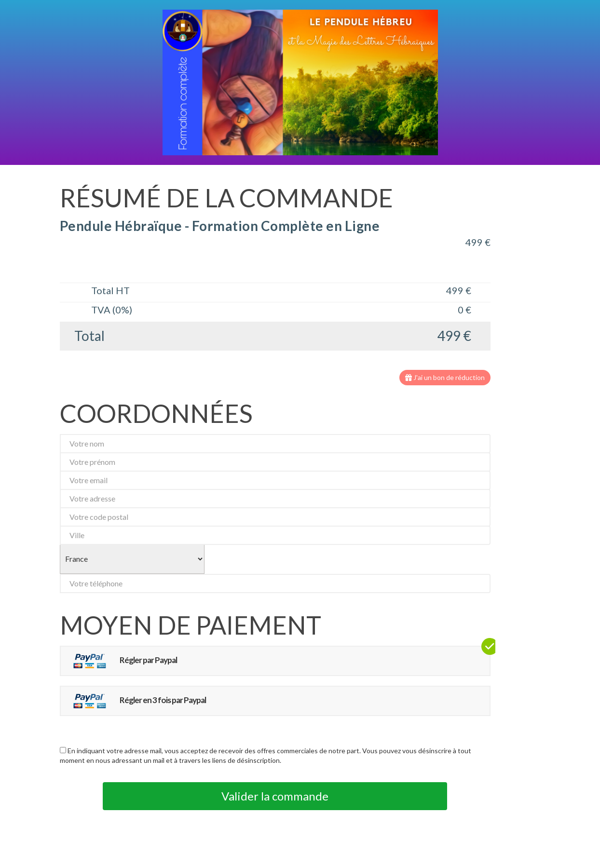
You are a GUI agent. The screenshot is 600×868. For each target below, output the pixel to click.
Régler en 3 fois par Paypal (136, 701)
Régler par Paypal (121, 661)
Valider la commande (275, 796)
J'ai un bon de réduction (445, 377)
